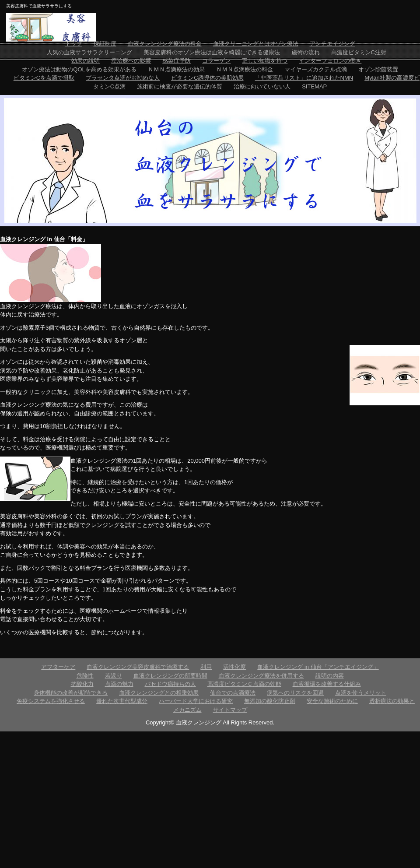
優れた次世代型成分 (122, 701)
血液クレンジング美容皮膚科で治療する (138, 667)
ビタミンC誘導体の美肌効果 (207, 78)
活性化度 (234, 667)
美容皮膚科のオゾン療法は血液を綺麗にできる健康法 (212, 52)
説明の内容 (330, 676)
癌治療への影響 (131, 61)
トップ (74, 44)
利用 (206, 667)
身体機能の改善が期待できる (71, 693)
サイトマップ (230, 710)
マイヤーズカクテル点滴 (316, 69)
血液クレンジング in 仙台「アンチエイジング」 (318, 667)
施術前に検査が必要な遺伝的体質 (180, 86)
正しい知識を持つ (265, 61)
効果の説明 (86, 61)
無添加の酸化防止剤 (270, 701)
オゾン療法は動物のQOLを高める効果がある (79, 69)
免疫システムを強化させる (51, 701)
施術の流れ (306, 52)
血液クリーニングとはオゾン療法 (256, 44)
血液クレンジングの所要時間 (170, 676)
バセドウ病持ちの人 (170, 684)
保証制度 (105, 44)
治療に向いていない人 (262, 86)
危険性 (85, 676)
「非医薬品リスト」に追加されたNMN (304, 78)
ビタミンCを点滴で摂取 (44, 78)
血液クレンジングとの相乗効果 (159, 693)
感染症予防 (177, 61)
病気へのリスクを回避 (295, 693)
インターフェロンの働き (330, 61)
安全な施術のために (332, 701)
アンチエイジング (332, 44)
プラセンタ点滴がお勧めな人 (123, 78)
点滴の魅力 (119, 684)
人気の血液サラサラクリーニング (89, 52)
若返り (114, 676)
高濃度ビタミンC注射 (359, 52)
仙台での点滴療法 (233, 693)
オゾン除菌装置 (378, 69)
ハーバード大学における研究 (196, 701)
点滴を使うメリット (361, 693)
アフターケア (58, 667)
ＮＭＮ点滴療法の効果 (176, 69)
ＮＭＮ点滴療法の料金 (245, 69)
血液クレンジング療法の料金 (165, 44)
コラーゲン (216, 61)
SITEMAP (314, 86)
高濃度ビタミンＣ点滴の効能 (244, 684)
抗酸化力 (82, 684)
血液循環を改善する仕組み (327, 684)
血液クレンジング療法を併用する (261, 676)
